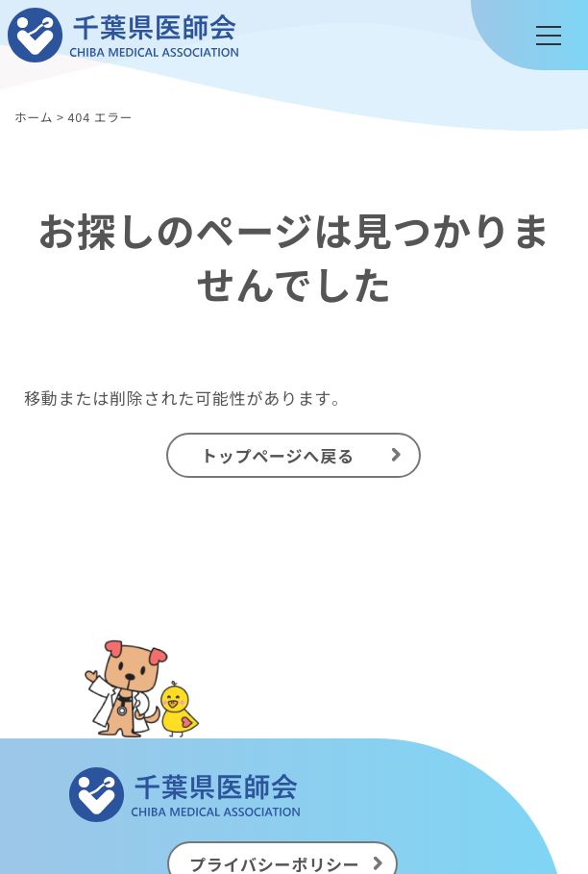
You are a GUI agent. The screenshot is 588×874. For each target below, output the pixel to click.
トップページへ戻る (278, 454)
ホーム (34, 117)
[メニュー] (549, 36)
